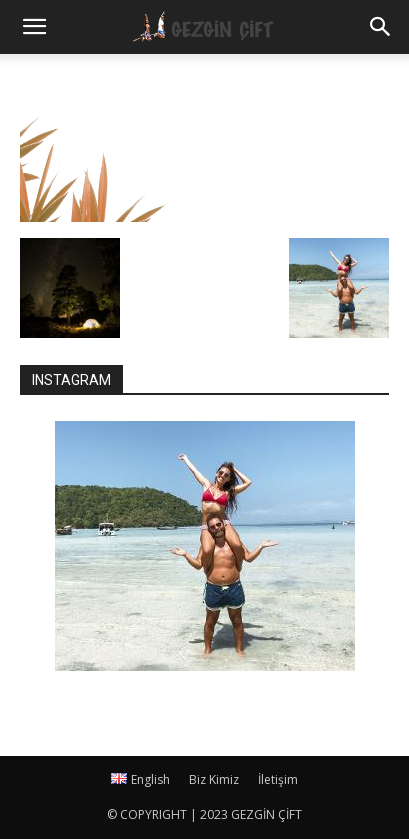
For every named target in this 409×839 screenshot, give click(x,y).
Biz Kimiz (214, 779)
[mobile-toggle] (34, 27)
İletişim (278, 779)
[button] (381, 27)
